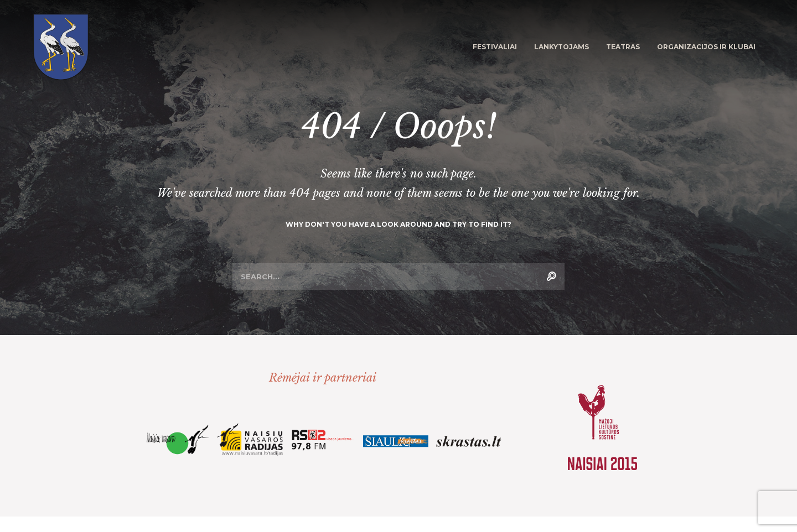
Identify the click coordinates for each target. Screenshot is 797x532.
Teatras (623, 47)
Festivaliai (495, 47)
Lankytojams (561, 47)
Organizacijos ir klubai (706, 47)
